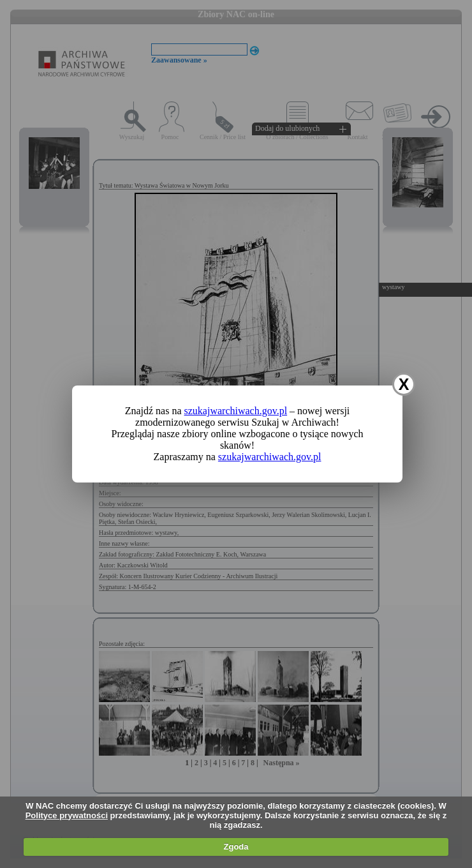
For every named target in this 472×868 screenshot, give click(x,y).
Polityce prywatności (67, 815)
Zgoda (236, 847)
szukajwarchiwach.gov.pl (236, 411)
